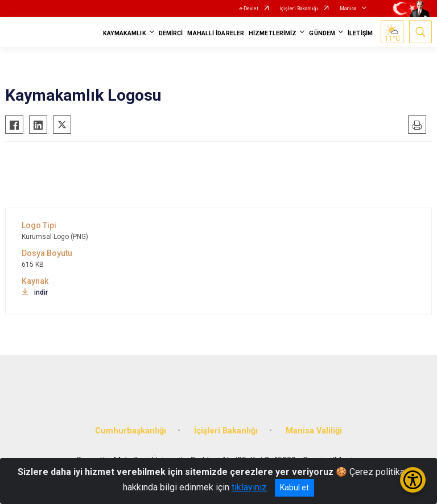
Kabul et (294, 488)
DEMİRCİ (171, 33)
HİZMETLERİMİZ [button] (273, 33)
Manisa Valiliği (314, 431)
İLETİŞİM (360, 33)
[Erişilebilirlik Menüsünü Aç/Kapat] (413, 480)
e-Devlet (249, 9)
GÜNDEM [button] (322, 33)
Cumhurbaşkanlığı (131, 431)
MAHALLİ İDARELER (216, 33)
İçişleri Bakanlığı (299, 9)
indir (35, 292)
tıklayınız (249, 487)
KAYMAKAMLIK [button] (125, 33)
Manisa (348, 9)
